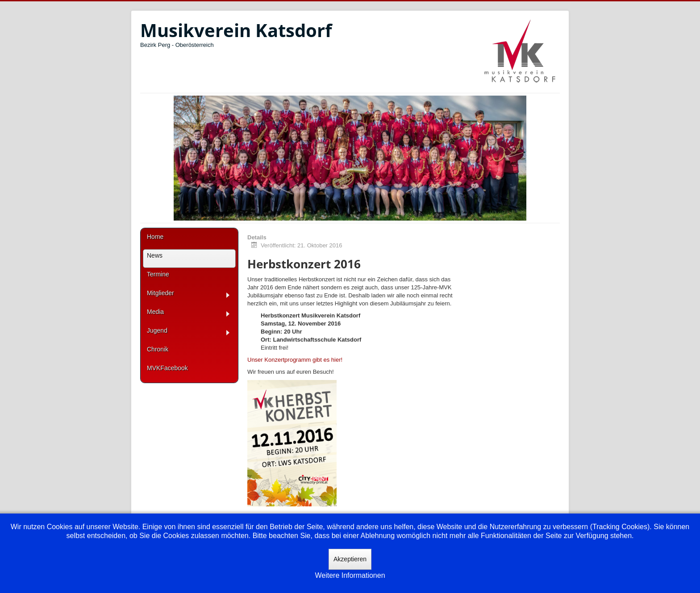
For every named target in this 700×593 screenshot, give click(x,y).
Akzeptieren (350, 559)
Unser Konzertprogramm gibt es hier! (295, 360)
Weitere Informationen (350, 575)
